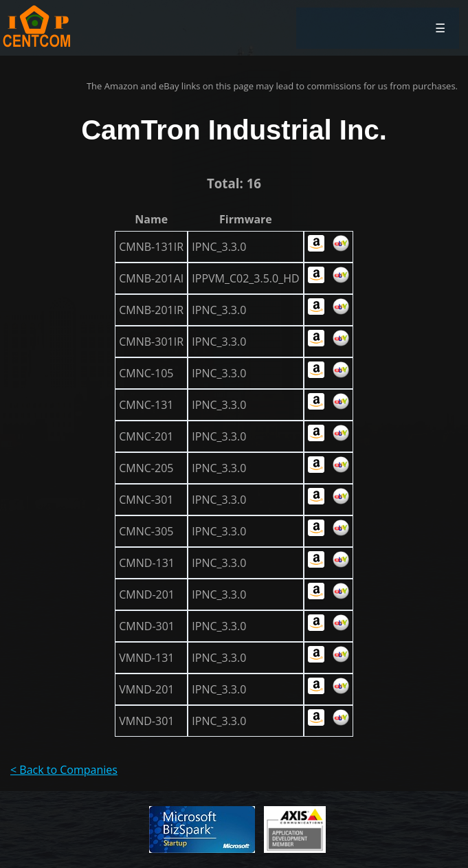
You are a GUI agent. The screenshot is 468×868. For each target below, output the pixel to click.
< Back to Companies (64, 770)
